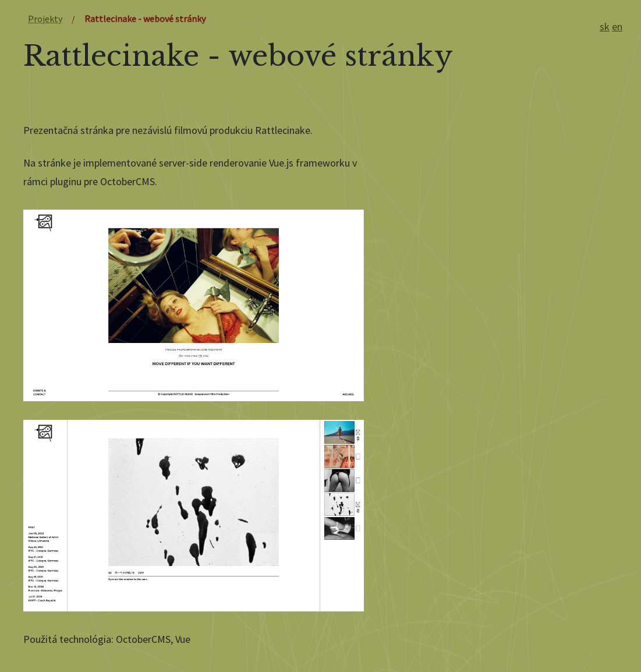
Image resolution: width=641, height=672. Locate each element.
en (617, 26)
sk (605, 26)
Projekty (45, 19)
